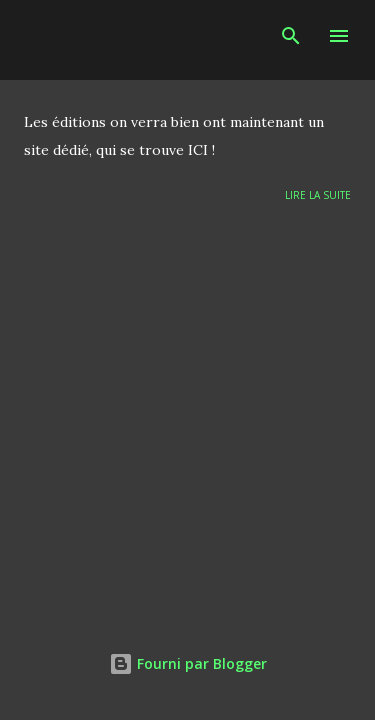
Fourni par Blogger (188, 663)
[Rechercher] (291, 36)
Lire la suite (318, 195)
